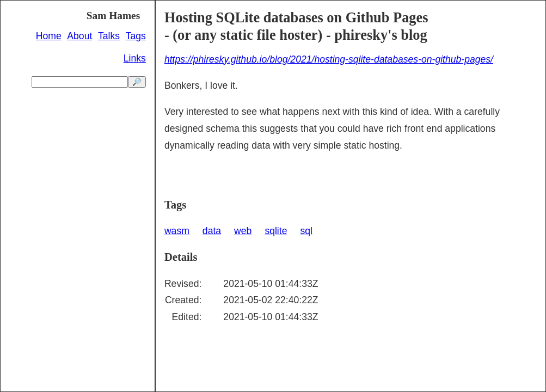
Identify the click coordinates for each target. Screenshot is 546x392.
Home (49, 36)
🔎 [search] (137, 82)
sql (306, 231)
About (79, 36)
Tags (136, 36)
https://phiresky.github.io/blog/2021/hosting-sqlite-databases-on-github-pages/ (329, 59)
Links (135, 58)
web (243, 231)
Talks (109, 36)
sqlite (276, 231)
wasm (177, 231)
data (212, 231)
